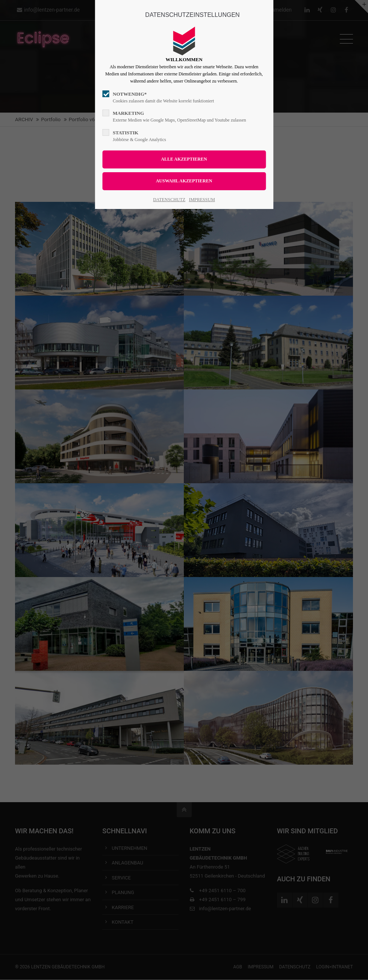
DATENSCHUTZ (169, 200)
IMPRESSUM (202, 200)
